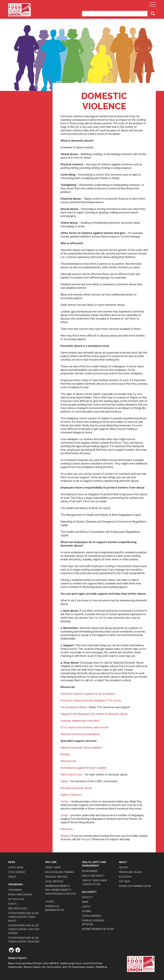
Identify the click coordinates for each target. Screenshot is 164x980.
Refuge (65, 754)
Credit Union (53, 867)
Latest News (16, 867)
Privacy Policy (17, 958)
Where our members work (135, 886)
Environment (90, 871)
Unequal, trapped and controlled (80, 721)
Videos (12, 877)
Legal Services (54, 881)
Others (50, 902)
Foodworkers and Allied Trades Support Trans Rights (24, 917)
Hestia (64, 801)
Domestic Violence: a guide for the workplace (88, 694)
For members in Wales (74, 707)
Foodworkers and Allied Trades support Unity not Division (24, 929)
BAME (85, 902)
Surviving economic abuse (76, 788)
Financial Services (56, 877)
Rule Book (125, 877)
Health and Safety (93, 876)
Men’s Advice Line (71, 775)
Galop (64, 781)
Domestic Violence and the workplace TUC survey (91, 700)
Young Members (92, 916)
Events (12, 904)
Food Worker (17, 872)
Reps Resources (18, 908)
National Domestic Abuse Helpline (81, 748)
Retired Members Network (98, 929)
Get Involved (16, 899)
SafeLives (67, 829)
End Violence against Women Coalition (84, 768)
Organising (15, 890)
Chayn (64, 815)
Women (86, 911)
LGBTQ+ (86, 907)
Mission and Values (130, 872)
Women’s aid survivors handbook (80, 734)
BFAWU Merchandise (20, 895)
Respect (66, 836)
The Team (124, 881)
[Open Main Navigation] (153, 5)
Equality (87, 897)
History (124, 867)
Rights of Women (71, 795)
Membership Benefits (57, 886)
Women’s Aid (68, 761)
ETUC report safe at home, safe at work (84, 727)
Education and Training (60, 872)
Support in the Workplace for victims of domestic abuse (94, 714)
